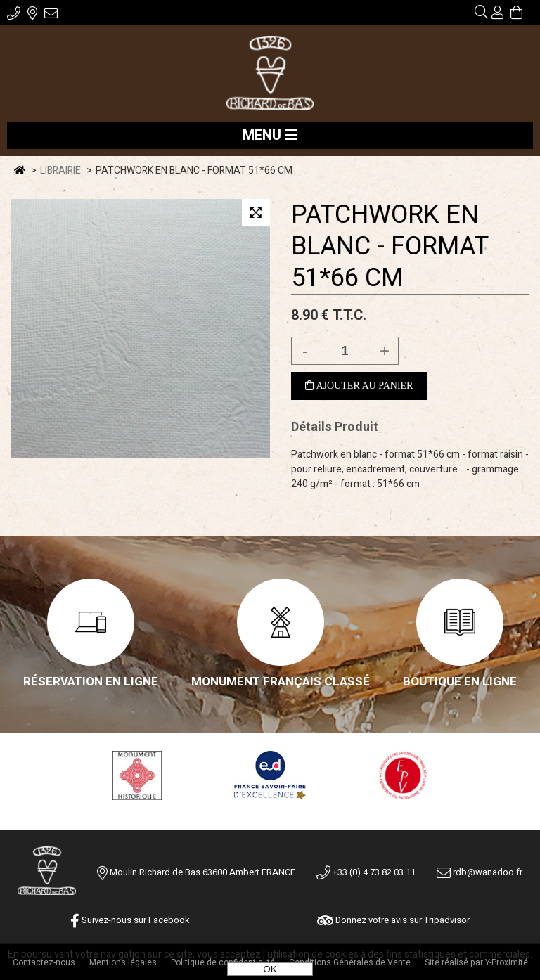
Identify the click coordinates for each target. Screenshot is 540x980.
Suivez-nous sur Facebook (130, 920)
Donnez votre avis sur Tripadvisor (393, 920)
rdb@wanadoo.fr (480, 872)
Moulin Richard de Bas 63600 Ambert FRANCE (202, 872)
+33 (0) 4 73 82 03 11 (366, 872)
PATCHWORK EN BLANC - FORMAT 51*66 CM (390, 246)
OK (270, 969)
